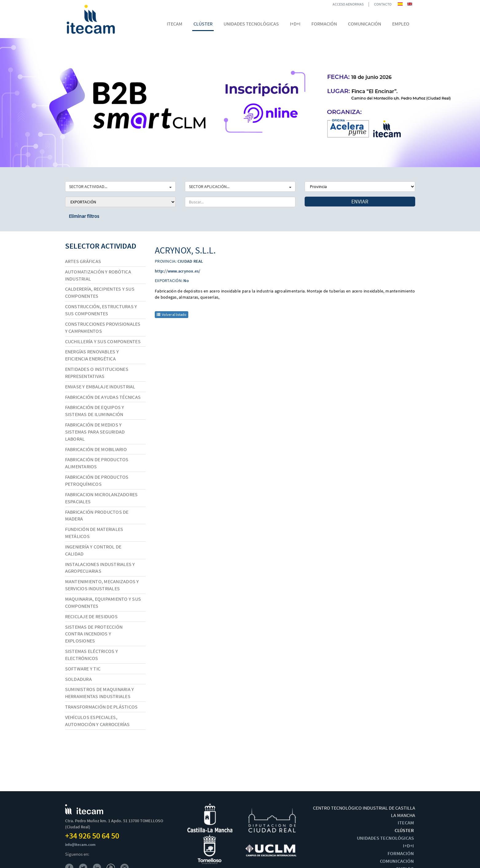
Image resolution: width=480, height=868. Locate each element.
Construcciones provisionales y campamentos (103, 327)
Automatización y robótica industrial (98, 275)
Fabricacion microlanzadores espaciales (101, 498)
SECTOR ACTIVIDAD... (120, 187)
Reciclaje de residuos (91, 616)
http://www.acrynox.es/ (178, 271)
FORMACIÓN (401, 853)
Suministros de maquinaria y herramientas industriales (100, 693)
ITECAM (406, 823)
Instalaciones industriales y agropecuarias (100, 568)
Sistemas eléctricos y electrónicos (92, 655)
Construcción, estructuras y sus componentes (101, 310)
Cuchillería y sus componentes (103, 341)
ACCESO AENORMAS (348, 4)
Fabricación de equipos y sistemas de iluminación (95, 411)
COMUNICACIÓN (397, 861)
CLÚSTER (404, 830)
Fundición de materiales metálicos (94, 533)
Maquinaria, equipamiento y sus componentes (103, 602)
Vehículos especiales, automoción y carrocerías (98, 721)
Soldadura (78, 679)
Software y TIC (83, 669)
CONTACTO (383, 4)
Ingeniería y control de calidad (93, 550)
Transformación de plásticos (101, 707)
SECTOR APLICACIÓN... (240, 187)
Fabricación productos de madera (97, 515)
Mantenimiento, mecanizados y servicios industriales (102, 585)
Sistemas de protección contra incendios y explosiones (94, 634)
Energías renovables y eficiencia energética (92, 355)
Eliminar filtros (84, 216)
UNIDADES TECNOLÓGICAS (385, 838)
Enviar (360, 201)
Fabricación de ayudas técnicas (103, 397)
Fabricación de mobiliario (96, 449)
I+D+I (408, 846)
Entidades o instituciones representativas (97, 373)
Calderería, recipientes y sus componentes (100, 292)
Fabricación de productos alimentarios (97, 463)
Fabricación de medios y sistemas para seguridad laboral (95, 432)
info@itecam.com (80, 844)
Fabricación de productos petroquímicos (97, 480)
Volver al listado (172, 314)
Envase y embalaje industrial (100, 387)
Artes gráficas (83, 261)
